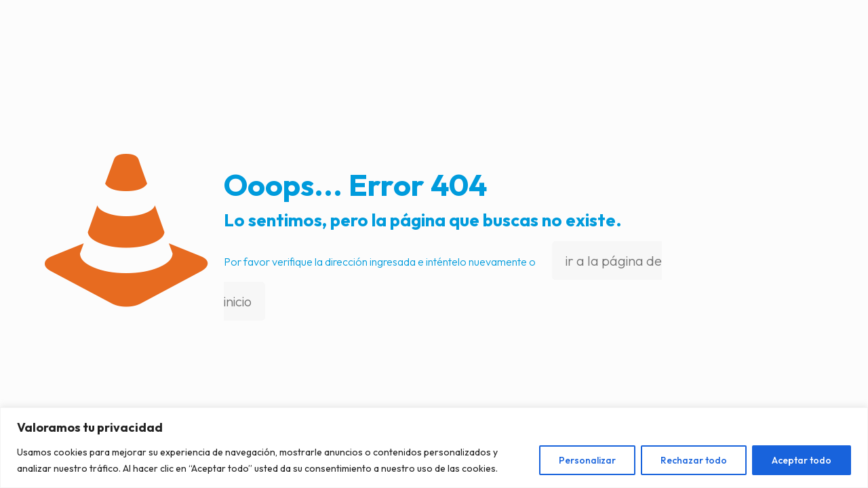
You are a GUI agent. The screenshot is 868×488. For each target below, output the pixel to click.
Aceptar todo (802, 460)
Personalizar (587, 460)
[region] (434, 448)
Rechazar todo (694, 460)
